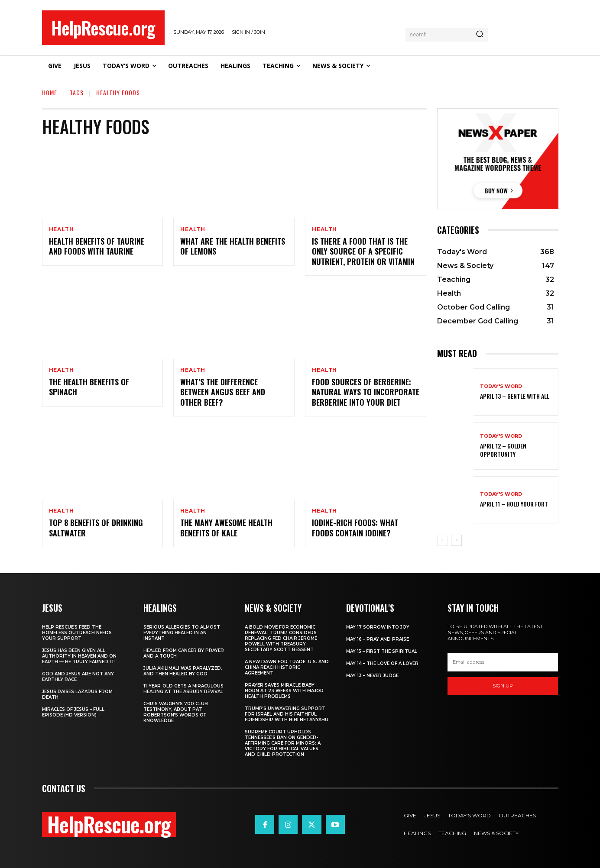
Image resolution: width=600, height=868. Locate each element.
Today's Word (501, 386)
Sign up (503, 686)
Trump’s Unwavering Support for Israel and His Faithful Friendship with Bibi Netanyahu (287, 714)
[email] (503, 662)
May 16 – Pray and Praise (378, 639)
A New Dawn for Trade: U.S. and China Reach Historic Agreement (287, 667)
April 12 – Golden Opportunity (503, 450)
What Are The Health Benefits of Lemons (233, 246)
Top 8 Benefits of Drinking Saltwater (96, 528)
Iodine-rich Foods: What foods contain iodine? (355, 528)
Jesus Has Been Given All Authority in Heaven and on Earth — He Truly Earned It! (79, 656)
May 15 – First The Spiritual (382, 651)
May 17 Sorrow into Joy (378, 627)
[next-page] (456, 540)
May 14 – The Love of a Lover (382, 663)
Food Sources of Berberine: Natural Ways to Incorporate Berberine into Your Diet (366, 392)
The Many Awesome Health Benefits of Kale (226, 528)
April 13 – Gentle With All (515, 396)
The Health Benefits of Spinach (89, 387)
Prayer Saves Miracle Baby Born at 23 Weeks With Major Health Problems (284, 691)
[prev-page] (443, 540)
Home (50, 92)
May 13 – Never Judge (372, 676)
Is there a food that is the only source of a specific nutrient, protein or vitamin (363, 251)
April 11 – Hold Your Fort (514, 504)
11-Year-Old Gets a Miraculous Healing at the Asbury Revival (183, 689)
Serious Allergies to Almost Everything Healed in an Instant (182, 633)
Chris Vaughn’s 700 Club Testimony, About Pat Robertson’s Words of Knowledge (176, 712)
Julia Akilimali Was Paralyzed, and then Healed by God (183, 671)
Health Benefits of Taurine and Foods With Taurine (97, 246)
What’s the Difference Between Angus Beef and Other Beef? (223, 392)
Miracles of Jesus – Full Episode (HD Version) (73, 712)
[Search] (480, 35)
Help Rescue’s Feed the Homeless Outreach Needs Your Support (77, 633)
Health (62, 229)
